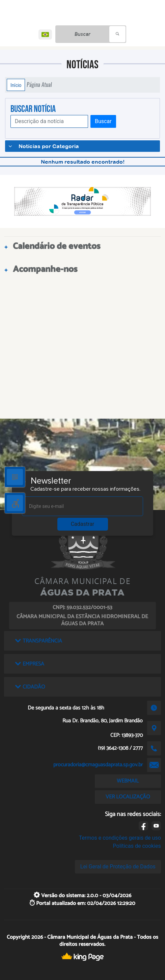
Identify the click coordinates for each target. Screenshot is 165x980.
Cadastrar (83, 524)
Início (16, 85)
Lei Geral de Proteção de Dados (118, 867)
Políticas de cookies (137, 846)
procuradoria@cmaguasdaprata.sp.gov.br (98, 765)
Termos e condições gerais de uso (120, 838)
